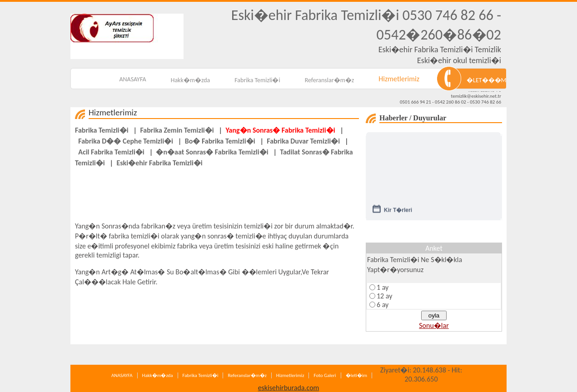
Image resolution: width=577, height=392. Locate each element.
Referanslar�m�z (330, 80)
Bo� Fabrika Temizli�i (220, 141)
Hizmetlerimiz (399, 79)
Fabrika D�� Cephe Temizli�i (126, 141)
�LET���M (486, 80)
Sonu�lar (434, 325)
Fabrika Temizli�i (257, 80)
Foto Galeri (325, 375)
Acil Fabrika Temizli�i (111, 152)
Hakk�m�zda (191, 80)
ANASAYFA (132, 79)
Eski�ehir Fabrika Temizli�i (159, 163)
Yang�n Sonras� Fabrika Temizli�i (280, 130)
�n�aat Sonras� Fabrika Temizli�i (212, 152)
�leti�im (356, 375)
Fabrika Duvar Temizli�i (303, 141)
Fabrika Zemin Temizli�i (177, 130)
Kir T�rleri (398, 212)
